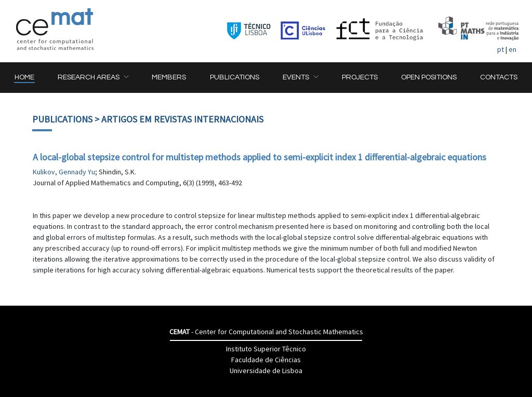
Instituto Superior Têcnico (266, 349)
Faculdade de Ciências (266, 360)
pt (501, 49)
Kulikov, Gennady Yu (64, 172)
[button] (93, 78)
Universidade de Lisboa (266, 371)
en (513, 49)
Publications (62, 119)
